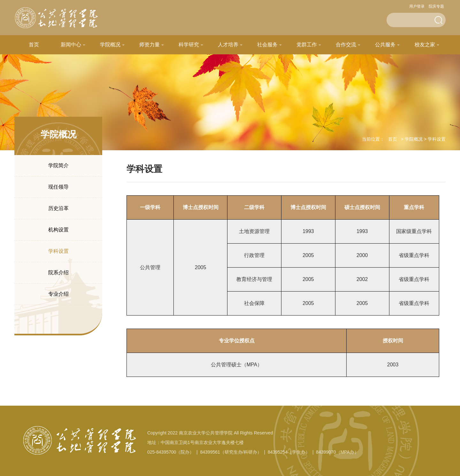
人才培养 (228, 45)
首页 (34, 45)
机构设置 (58, 230)
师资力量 (149, 45)
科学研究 (189, 45)
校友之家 (425, 45)
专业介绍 (58, 294)
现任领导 (58, 187)
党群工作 (307, 45)
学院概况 (110, 45)
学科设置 (58, 251)
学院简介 (58, 165)
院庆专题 (436, 6)
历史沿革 (58, 208)
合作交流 (346, 45)
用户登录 (417, 6)
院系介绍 (58, 273)
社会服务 (267, 45)
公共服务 (385, 45)
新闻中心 (71, 45)
